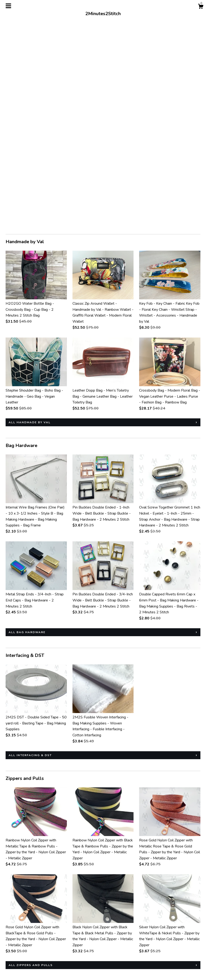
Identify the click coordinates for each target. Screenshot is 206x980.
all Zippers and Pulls (31, 761)
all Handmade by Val (30, 218)
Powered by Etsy (173, 962)
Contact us (14, 962)
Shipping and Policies (23, 956)
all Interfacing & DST (30, 551)
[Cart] (201, 7)
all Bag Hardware (27, 428)
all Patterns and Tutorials (36, 872)
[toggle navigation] (8, 6)
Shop (10, 949)
